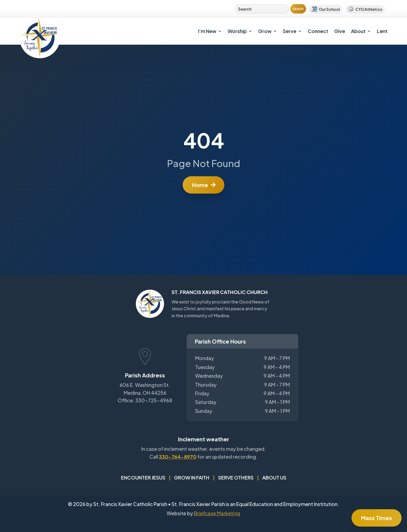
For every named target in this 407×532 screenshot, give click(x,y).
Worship (237, 31)
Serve (290, 31)
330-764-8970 (178, 457)
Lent (382, 31)
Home (200, 185)
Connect (318, 31)
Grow (265, 31)
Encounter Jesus (143, 477)
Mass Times (377, 518)
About (358, 31)
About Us (274, 477)
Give (340, 31)
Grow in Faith (192, 477)
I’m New (207, 31)
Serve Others (236, 477)
